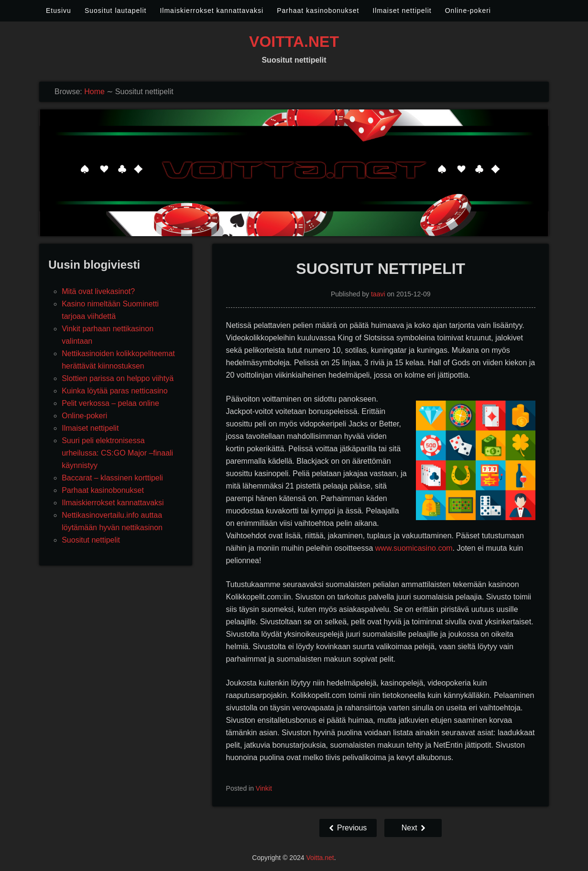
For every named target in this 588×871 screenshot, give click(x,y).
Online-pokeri (468, 11)
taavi (378, 294)
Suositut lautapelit (116, 11)
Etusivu (59, 11)
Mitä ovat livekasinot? (98, 291)
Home (94, 92)
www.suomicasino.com (414, 548)
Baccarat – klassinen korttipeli (112, 478)
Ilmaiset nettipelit (402, 11)
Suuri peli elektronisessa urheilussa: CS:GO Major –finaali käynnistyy (117, 453)
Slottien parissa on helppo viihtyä (118, 378)
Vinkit (264, 788)
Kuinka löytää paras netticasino (114, 391)
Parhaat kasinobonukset (318, 11)
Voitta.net (294, 42)
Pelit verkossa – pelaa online (110, 403)
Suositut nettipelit (91, 540)
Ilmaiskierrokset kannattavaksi (212, 11)
